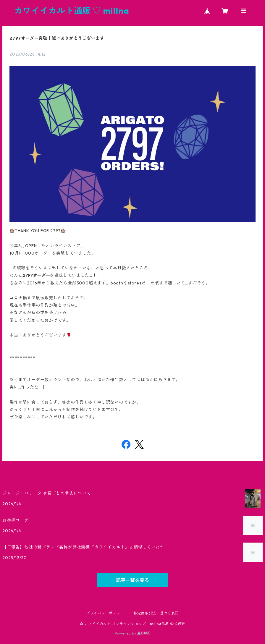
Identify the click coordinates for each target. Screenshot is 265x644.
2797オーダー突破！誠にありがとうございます (57, 38)
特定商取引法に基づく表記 (156, 613)
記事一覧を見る (132, 580)
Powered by (133, 633)
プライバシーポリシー (105, 613)
